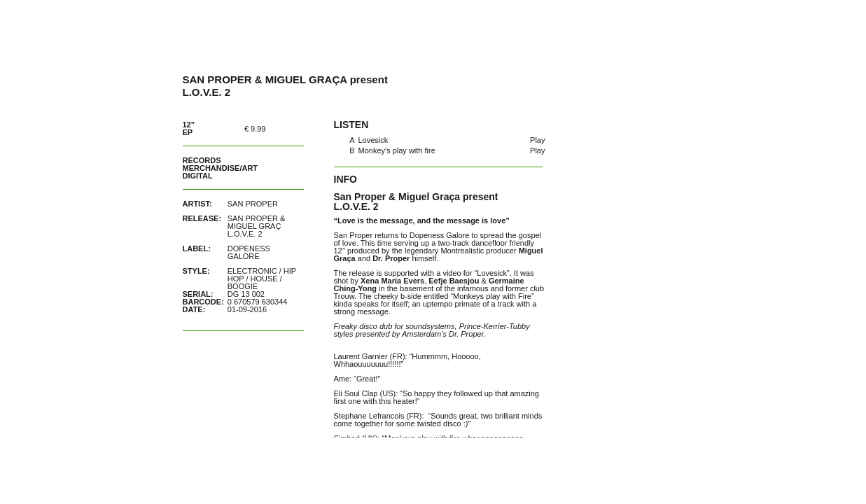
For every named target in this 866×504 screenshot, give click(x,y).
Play (537, 140)
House (264, 279)
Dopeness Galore (249, 252)
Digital (198, 176)
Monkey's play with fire (397, 150)
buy (288, 128)
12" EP (189, 128)
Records (202, 160)
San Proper (253, 204)
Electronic (252, 271)
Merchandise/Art (221, 168)
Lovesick (373, 140)
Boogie (243, 286)
